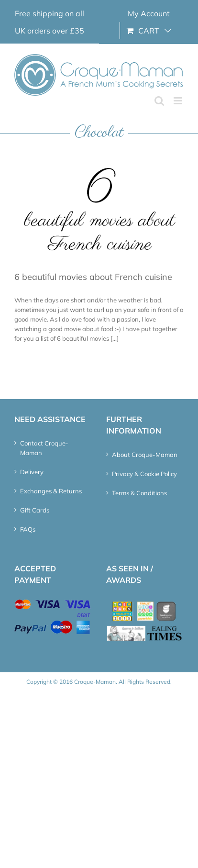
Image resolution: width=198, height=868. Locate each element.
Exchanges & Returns (51, 491)
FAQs (28, 529)
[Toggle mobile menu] (179, 101)
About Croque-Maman (145, 455)
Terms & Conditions (139, 493)
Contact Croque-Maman (44, 448)
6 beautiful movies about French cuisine (93, 277)
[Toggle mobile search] (159, 101)
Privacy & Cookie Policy (144, 474)
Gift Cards (35, 510)
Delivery (32, 472)
